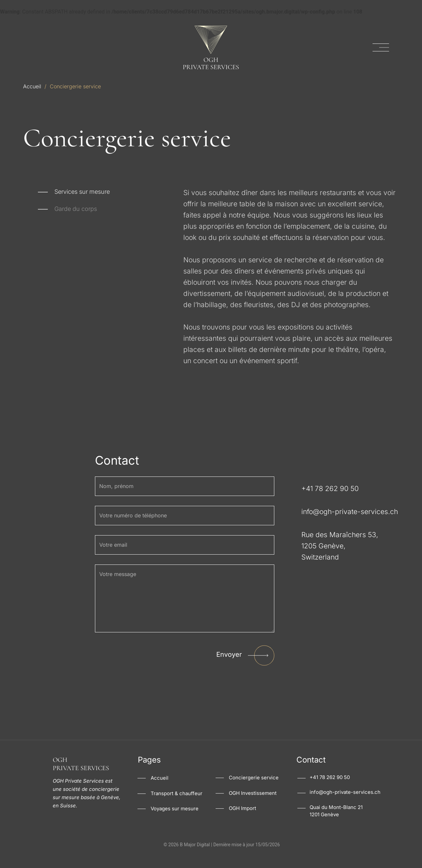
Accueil (32, 86)
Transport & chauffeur (177, 805)
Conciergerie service (254, 789)
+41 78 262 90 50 (330, 789)
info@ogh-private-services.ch (345, 804)
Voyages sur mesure (175, 820)
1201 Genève (324, 826)
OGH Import (242, 820)
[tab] (74, 192)
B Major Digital (195, 856)
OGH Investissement (253, 805)
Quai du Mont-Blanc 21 (336, 819)
